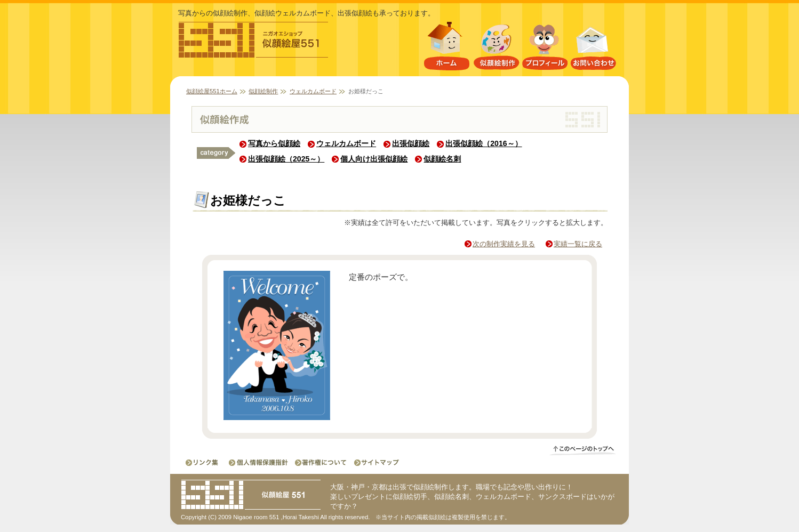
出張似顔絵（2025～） (286, 159)
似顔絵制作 (496, 48)
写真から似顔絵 (274, 143)
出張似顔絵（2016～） (484, 143)
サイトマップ (373, 462)
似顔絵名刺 (442, 159)
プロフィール (545, 48)
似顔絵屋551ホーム (446, 48)
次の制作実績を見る (504, 244)
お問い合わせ (594, 48)
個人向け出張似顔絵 (374, 159)
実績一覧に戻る (578, 244)
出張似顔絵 (411, 143)
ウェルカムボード (313, 91)
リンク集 (203, 462)
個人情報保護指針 (259, 462)
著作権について (320, 462)
